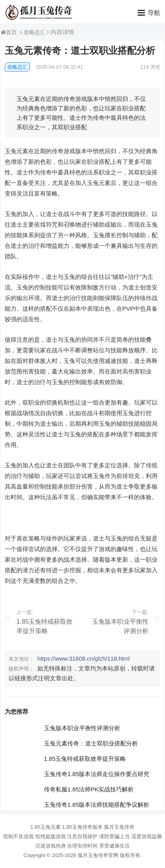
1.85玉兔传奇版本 (82, 827)
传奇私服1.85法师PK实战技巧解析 (89, 789)
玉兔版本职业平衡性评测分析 (82, 728)
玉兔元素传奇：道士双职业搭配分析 (91, 743)
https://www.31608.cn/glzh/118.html (83, 658)
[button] (149, 13)
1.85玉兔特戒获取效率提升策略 (85, 759)
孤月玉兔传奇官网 (98, 855)
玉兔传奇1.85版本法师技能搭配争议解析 (97, 805)
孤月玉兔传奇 (119, 827)
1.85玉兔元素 (46, 827)
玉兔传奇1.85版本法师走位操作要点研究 (97, 774)
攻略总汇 (34, 32)
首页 (11, 32)
